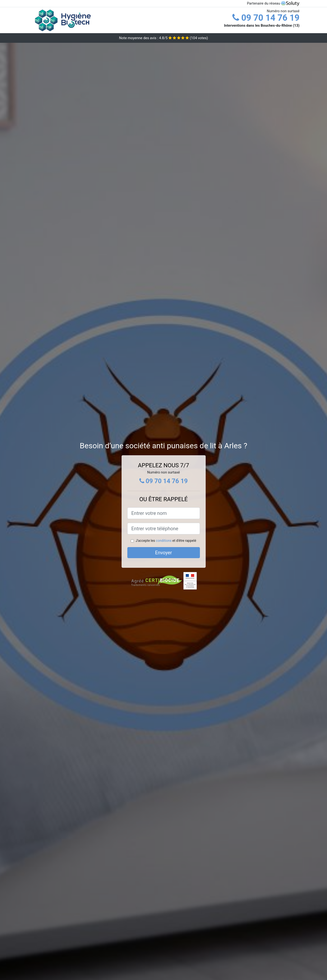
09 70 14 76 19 (266, 18)
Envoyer (164, 553)
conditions (164, 541)
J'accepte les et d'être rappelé (166, 541)
